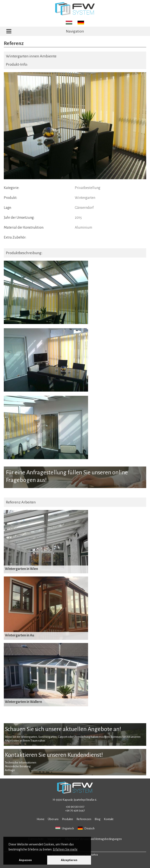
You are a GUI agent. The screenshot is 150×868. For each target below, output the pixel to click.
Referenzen (84, 819)
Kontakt (109, 819)
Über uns (53, 819)
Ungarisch (65, 828)
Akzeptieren (69, 860)
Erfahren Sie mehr (65, 849)
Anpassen (25, 860)
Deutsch (86, 828)
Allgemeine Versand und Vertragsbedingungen (93, 839)
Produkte (68, 819)
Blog (98, 819)
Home (41, 819)
